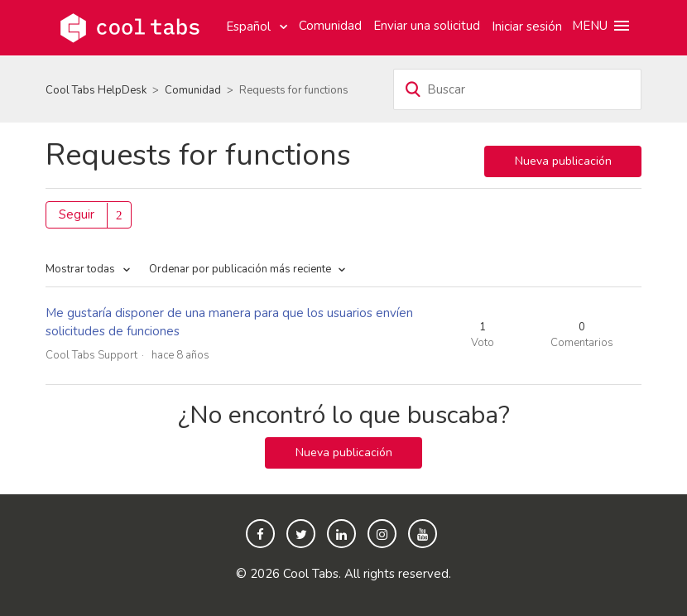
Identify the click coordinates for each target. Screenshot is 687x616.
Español (250, 26)
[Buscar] (517, 89)
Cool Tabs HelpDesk (96, 90)
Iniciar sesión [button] (527, 26)
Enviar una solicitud (427, 26)
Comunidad (330, 26)
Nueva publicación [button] (563, 161)
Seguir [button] (77, 214)
